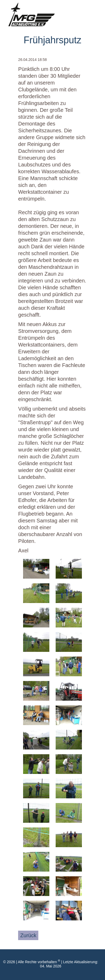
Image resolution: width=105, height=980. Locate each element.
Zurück (28, 935)
